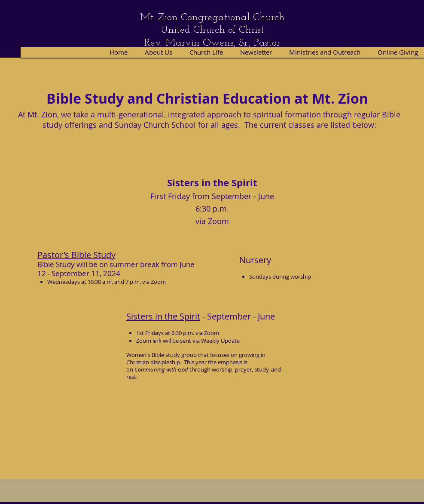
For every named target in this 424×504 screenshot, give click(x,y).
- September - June (238, 316)
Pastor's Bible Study (76, 255)
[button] (206, 52)
